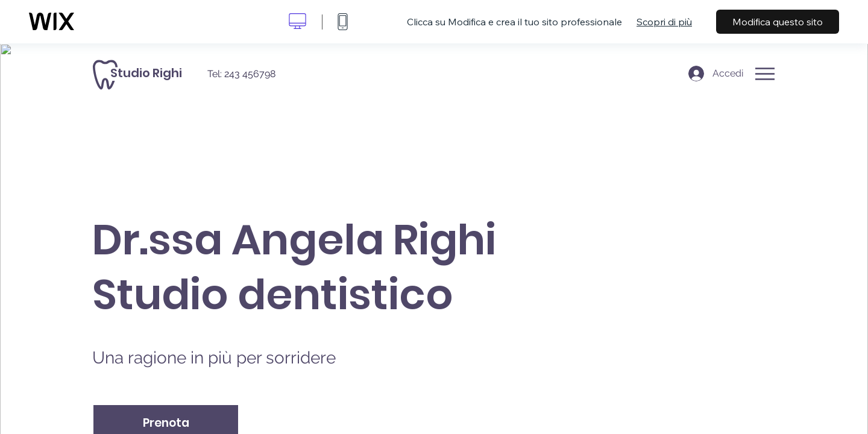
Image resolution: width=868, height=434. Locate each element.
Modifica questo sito (778, 22)
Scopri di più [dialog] (664, 22)
